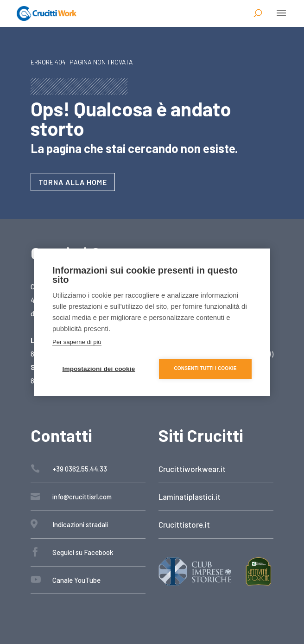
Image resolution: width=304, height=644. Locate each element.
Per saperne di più (77, 342)
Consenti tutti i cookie (205, 368)
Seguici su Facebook (83, 552)
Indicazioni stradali (80, 524)
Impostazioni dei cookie (99, 369)
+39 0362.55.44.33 (80, 469)
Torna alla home (73, 182)
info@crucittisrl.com (82, 497)
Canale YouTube (76, 580)
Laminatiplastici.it (190, 497)
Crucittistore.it (184, 524)
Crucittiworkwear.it (192, 469)
